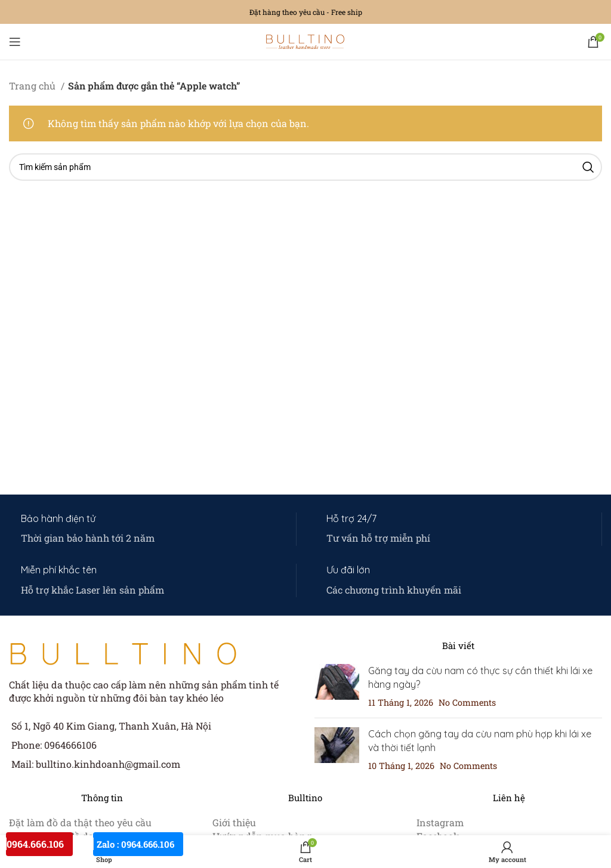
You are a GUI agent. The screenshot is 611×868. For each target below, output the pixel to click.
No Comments (467, 702)
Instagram (440, 822)
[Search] (305, 167)
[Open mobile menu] (15, 42)
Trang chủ (33, 86)
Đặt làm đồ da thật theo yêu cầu (80, 822)
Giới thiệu (234, 822)
